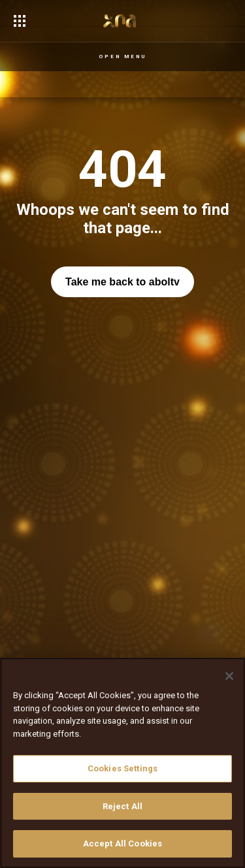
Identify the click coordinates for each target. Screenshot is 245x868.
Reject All (122, 806)
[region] (122, 763)
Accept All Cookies (122, 844)
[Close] (229, 676)
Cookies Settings (122, 768)
